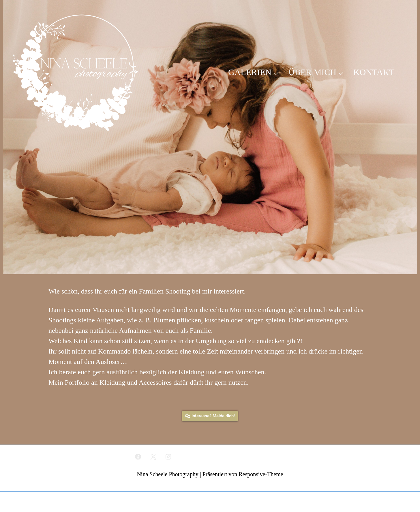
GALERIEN (254, 72)
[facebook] (138, 457)
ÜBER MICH (317, 72)
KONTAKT (374, 72)
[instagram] (168, 457)
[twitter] (153, 457)
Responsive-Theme (261, 474)
